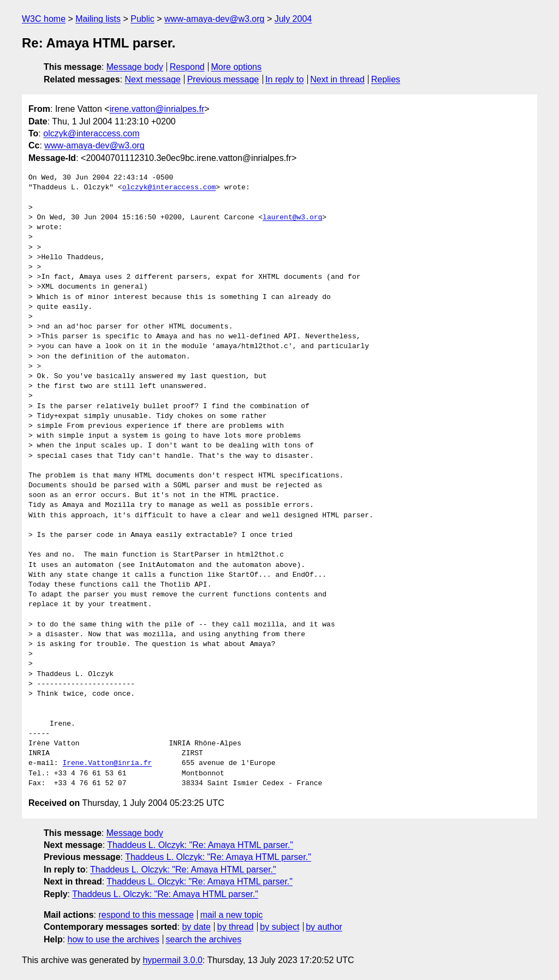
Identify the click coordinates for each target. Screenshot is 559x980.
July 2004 (293, 19)
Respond (187, 67)
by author (324, 927)
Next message (153, 79)
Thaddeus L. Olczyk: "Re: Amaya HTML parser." (200, 845)
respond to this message (146, 915)
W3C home (44, 19)
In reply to (284, 79)
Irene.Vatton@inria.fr (107, 763)
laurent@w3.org (292, 218)
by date (196, 927)
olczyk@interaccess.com (91, 133)
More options (237, 67)
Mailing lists (98, 19)
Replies (386, 79)
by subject (279, 927)
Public (142, 19)
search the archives (204, 939)
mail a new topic (232, 915)
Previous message (223, 79)
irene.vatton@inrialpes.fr (157, 109)
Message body (135, 67)
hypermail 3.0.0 (172, 960)
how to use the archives (114, 939)
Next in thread (337, 79)
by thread (236, 927)
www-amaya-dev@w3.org (214, 19)
